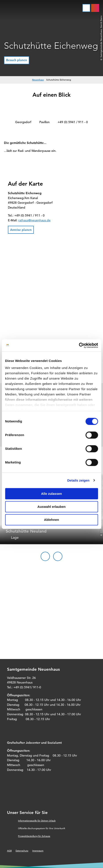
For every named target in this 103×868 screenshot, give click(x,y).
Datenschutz (22, 851)
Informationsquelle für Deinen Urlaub (37, 821)
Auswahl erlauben (51, 507)
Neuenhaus (38, 80)
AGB (9, 851)
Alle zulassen (51, 494)
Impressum (38, 851)
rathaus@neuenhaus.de (34, 220)
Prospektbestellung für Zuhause (34, 836)
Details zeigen (78, 480)
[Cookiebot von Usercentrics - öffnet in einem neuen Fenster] (79, 345)
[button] (17, 60)
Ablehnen (51, 520)
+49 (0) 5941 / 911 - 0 (73, 122)
